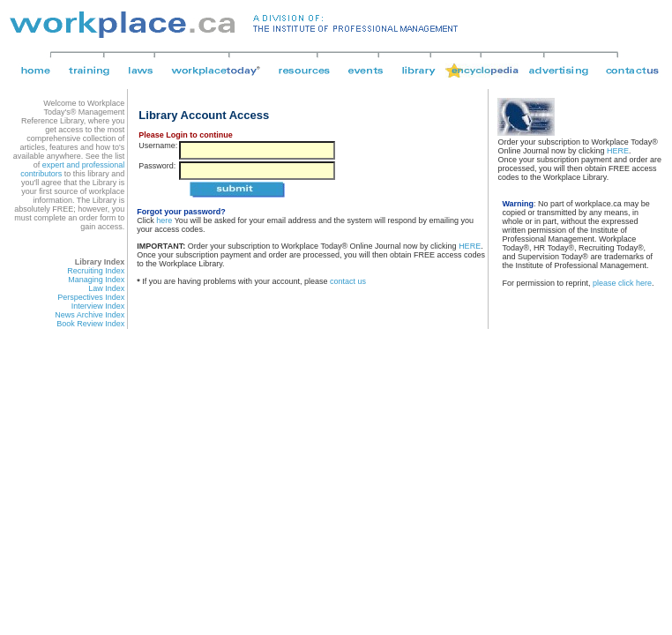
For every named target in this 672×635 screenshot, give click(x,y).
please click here (622, 283)
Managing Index (96, 280)
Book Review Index (90, 324)
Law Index (106, 288)
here (164, 220)
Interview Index (98, 306)
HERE (470, 246)
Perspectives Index (91, 297)
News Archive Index (90, 315)
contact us (348, 281)
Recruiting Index (96, 271)
